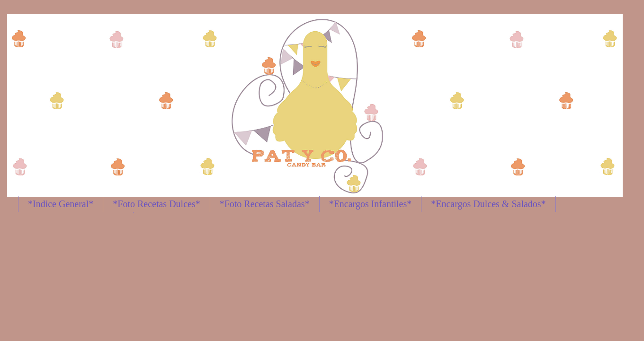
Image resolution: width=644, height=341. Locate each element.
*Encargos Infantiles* (371, 204)
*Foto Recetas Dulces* (156, 204)
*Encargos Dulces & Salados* (488, 204)
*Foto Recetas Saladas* (265, 204)
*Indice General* (61, 204)
